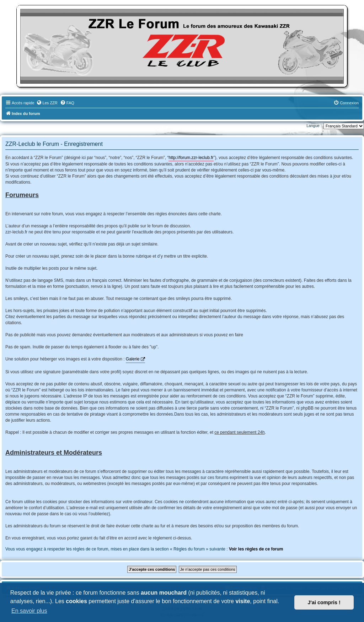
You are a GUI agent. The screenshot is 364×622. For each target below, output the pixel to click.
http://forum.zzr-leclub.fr (191, 158)
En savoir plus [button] (29, 611)
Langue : (314, 126)
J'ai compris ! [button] (324, 602)
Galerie (133, 359)
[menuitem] (47, 103)
